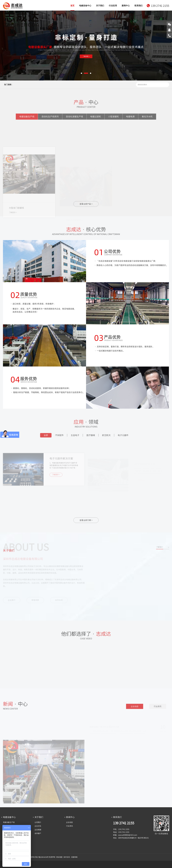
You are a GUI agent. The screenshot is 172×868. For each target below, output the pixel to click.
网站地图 (59, 857)
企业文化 (38, 826)
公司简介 (38, 822)
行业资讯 (158, 709)
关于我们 (100, 6)
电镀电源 (130, 118)
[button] (81, 73)
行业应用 (113, 6)
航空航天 (106, 436)
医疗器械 (91, 436)
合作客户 (38, 833)
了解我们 (159, 549)
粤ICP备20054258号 (42, 857)
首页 (72, 6)
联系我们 (139, 6)
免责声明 (52, 857)
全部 (46, 436)
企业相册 (38, 830)
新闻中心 (126, 6)
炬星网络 (74, 857)
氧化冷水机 (147, 118)
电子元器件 (123, 436)
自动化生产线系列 (50, 118)
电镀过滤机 (96, 118)
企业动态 (135, 709)
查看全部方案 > (86, 520)
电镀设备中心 (85, 6)
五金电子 (75, 436)
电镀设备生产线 (27, 118)
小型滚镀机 (113, 118)
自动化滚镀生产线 (74, 118)
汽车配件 (59, 436)
